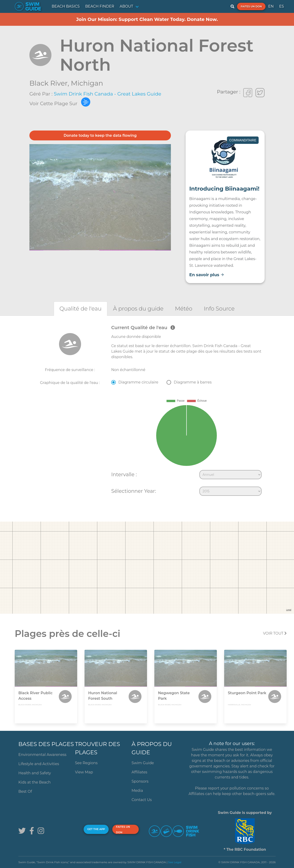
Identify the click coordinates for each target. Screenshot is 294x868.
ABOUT (126, 6)
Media (137, 791)
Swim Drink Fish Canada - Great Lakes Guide (107, 94)
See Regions (86, 763)
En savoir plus (207, 275)
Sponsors (140, 781)
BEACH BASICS (66, 6)
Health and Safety (35, 773)
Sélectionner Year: (134, 491)
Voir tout (275, 633)
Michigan (87, 83)
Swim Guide (143, 763)
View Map (84, 772)
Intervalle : (124, 474)
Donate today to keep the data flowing (100, 135)
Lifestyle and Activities (39, 764)
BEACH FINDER (100, 6)
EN (271, 6)
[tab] (81, 309)
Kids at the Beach (34, 782)
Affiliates (139, 772)
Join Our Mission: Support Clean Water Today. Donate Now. (147, 19)
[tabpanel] (147, 411)
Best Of (25, 791)
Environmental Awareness (42, 755)
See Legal (175, 862)
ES (281, 6)
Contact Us (142, 800)
